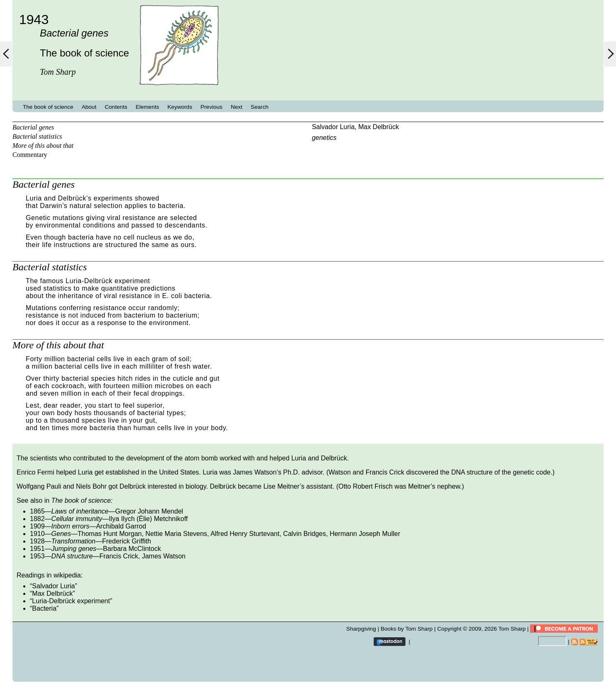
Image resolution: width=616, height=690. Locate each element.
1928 (37, 541)
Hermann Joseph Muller (365, 534)
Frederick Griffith (127, 541)
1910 (37, 534)
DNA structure (72, 556)
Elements (148, 107)
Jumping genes (74, 549)
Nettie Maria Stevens (176, 534)
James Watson (164, 556)
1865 (37, 511)
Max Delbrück (379, 127)
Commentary (30, 155)
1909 (37, 526)
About (89, 107)
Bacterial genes (33, 127)
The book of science (48, 107)
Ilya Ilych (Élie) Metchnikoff (148, 519)
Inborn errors (71, 526)
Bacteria (44, 608)
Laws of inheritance (80, 511)
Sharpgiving (361, 629)
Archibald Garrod (121, 526)
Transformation (73, 541)
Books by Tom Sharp (407, 629)
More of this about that (43, 146)
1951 (37, 549)
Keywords (180, 107)
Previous (211, 107)
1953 (37, 556)
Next (237, 107)
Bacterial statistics (37, 136)
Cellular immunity (77, 519)
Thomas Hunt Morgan (110, 534)
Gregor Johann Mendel (149, 511)
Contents (116, 107)
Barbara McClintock (132, 549)
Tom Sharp (512, 629)
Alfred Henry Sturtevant (245, 534)
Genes (61, 534)
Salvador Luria (333, 127)
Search (260, 107)
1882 (37, 519)
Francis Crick (119, 556)
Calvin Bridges (304, 534)
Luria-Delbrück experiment (71, 601)
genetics (324, 138)
